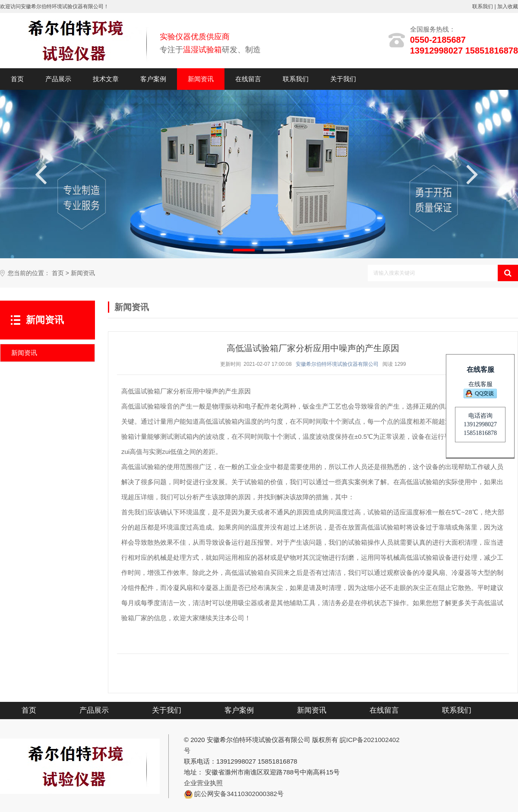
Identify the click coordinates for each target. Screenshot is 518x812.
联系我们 (483, 6)
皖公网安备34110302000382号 (239, 794)
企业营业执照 (203, 783)
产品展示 (58, 79)
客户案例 (153, 79)
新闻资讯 (201, 79)
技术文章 (106, 79)
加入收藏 (508, 6)
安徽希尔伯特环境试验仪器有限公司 (337, 364)
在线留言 (248, 79)
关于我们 (343, 79)
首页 (17, 79)
